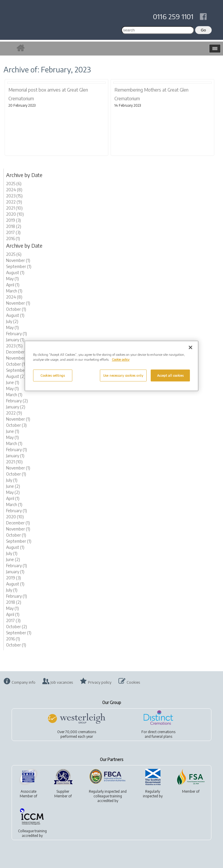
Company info (24, 682)
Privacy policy (100, 682)
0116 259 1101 (173, 16)
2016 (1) (13, 239)
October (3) (16, 425)
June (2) (13, 486)
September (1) (19, 266)
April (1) (13, 285)
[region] (111, 366)
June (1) (13, 382)
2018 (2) (14, 226)
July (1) (12, 480)
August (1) (15, 273)
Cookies (133, 682)
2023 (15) (14, 196)
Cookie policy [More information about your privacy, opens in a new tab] (121, 360)
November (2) (19, 358)
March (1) (14, 291)
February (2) (17, 401)
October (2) (17, 627)
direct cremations (162, 732)
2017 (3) (13, 232)
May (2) (13, 492)
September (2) (19, 370)
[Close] (190, 348)
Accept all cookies (170, 375)
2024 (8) (14, 190)
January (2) (16, 407)
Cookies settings (53, 375)
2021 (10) (14, 208)
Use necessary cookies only (123, 375)
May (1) (12, 279)
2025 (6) (14, 184)
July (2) (12, 321)
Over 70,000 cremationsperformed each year (77, 734)
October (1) (16, 309)
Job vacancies (62, 682)
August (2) (16, 376)
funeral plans (162, 736)
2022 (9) (14, 202)
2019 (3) (14, 220)
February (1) (17, 334)
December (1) (18, 352)
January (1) (15, 340)
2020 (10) (15, 214)
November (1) (18, 260)
